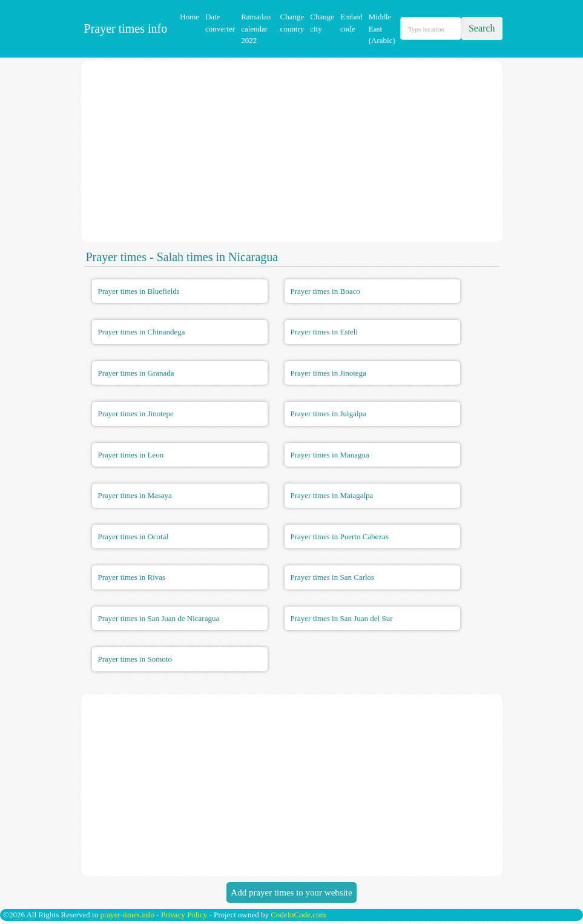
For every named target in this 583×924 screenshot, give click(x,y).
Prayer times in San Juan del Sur (342, 618)
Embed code (351, 23)
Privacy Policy (184, 915)
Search (482, 28)
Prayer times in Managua (330, 455)
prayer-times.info (127, 915)
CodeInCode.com (298, 915)
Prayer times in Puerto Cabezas (340, 537)
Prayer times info (124, 28)
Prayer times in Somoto (135, 659)
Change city (322, 23)
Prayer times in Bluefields (139, 291)
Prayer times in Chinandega (142, 332)
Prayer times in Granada (136, 373)
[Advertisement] (292, 151)
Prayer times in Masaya (135, 495)
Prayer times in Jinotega (328, 373)
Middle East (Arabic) (382, 28)
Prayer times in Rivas (132, 577)
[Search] (431, 28)
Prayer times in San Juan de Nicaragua (159, 618)
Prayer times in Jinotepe (136, 414)
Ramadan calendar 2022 (256, 28)
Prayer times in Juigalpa (328, 414)
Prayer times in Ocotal (133, 537)
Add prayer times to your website (291, 892)
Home (189, 17)
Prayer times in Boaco (325, 291)
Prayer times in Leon (131, 455)
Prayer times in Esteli (324, 332)
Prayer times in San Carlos (333, 577)
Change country (292, 23)
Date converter (220, 23)
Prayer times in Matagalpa (332, 495)
